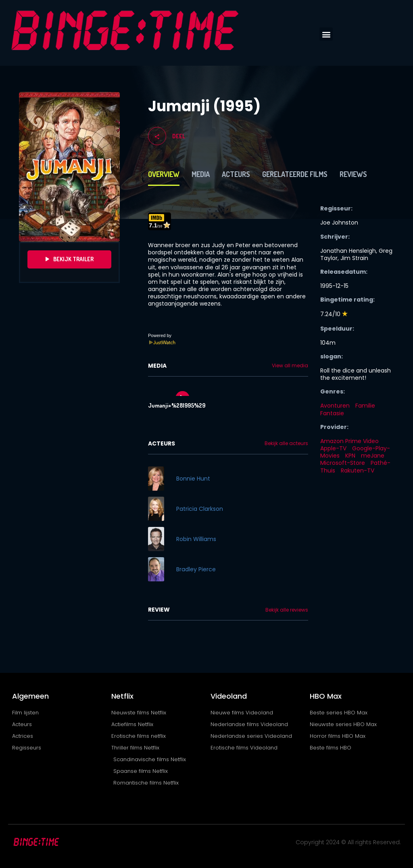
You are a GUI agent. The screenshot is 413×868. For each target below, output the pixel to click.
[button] (326, 34)
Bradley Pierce (196, 569)
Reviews (353, 174)
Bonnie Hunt (193, 479)
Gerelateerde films (295, 174)
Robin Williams (196, 539)
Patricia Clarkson (200, 509)
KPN (350, 456)
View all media (290, 366)
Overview (164, 174)
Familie (365, 406)
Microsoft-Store (343, 463)
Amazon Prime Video (349, 441)
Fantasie (332, 413)
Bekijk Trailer (70, 259)
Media (201, 174)
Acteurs (236, 174)
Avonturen (335, 406)
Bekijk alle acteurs (286, 443)
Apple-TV (333, 448)
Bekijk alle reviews (287, 610)
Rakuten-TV (358, 470)
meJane (373, 456)
